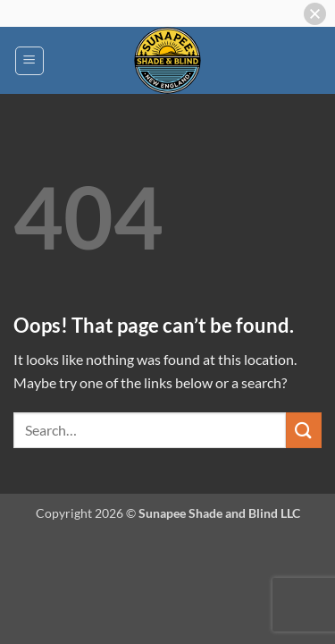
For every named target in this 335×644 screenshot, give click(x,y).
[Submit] (304, 430)
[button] (29, 61)
